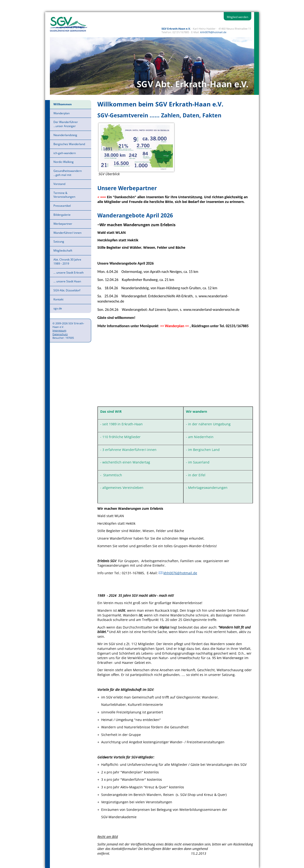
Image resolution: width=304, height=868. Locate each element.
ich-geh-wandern (65, 153)
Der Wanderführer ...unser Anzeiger (66, 124)
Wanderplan (62, 113)
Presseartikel (62, 206)
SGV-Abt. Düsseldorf (67, 290)
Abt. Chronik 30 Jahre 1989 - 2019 (67, 262)
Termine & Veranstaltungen (64, 195)
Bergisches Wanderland (69, 144)
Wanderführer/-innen (67, 233)
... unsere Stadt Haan (67, 281)
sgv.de (58, 308)
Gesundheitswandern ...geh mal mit (68, 173)
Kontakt (58, 299)
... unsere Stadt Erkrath (69, 273)
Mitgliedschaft (63, 250)
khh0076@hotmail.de (213, 32)
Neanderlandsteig (65, 135)
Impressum (59, 330)
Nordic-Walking (64, 162)
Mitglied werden (237, 17)
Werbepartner (63, 224)
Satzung (59, 241)
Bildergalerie (62, 215)
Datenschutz (60, 334)
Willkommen (63, 104)
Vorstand (59, 184)
